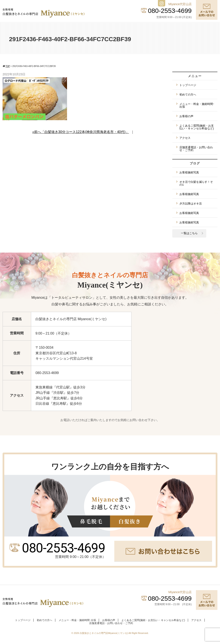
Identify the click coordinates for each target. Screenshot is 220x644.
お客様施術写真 (189, 172)
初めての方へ (188, 95)
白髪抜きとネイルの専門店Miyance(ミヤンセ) (104, 633)
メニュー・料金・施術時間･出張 (197, 105)
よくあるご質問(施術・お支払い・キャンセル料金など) (197, 127)
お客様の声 (186, 116)
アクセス (185, 138)
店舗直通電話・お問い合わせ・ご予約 (196, 149)
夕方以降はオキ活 (191, 204)
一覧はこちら (189, 233)
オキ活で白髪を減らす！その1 (196, 183)
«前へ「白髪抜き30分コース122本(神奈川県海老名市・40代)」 (81, 132)
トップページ (188, 85)
